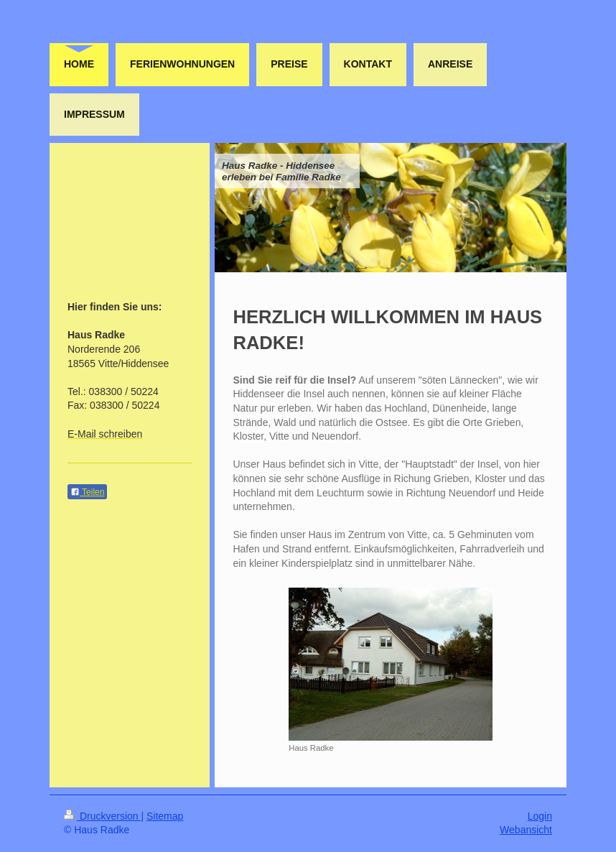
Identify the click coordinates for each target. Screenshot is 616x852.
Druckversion (102, 816)
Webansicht (526, 830)
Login (540, 816)
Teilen (87, 492)
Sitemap (165, 816)
